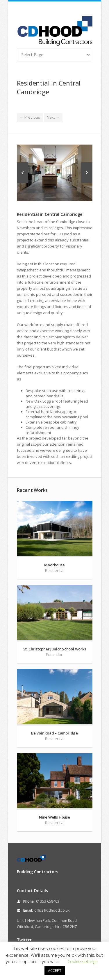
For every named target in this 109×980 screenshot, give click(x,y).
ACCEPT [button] (55, 970)
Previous (30, 117)
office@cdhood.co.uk (52, 910)
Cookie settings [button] (83, 961)
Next (53, 117)
